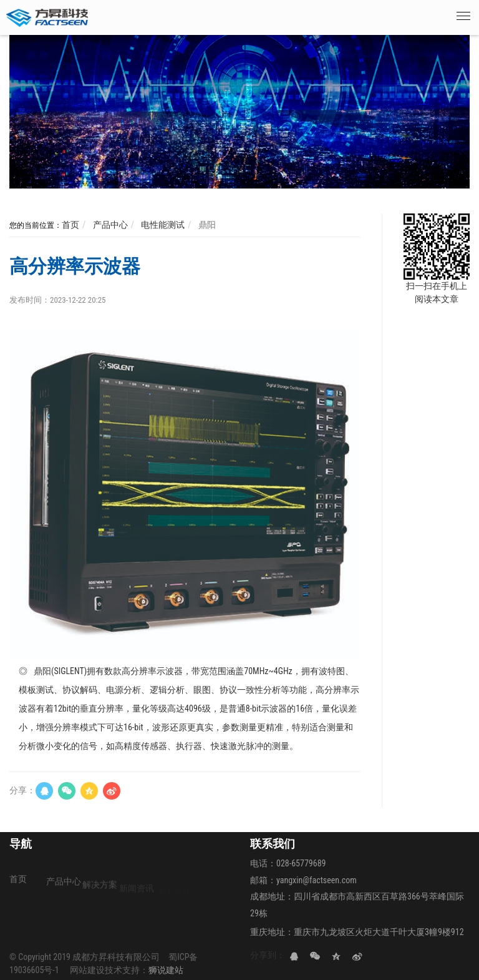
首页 (70, 225)
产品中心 (109, 225)
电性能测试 (162, 225)
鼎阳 (206, 225)
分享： (22, 790)
